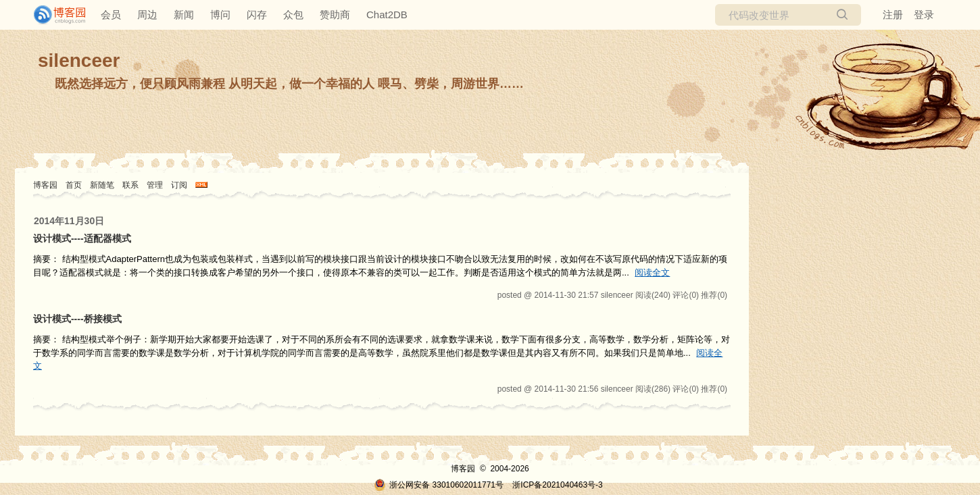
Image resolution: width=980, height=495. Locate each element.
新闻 (184, 15)
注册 (893, 15)
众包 (293, 15)
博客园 (45, 185)
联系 (130, 185)
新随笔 (102, 185)
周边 (147, 15)
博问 (220, 15)
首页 (74, 185)
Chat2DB (387, 15)
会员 (111, 15)
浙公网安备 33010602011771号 (439, 485)
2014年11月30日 (69, 221)
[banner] (54, 15)
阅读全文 (652, 272)
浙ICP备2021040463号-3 (557, 485)
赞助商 (335, 15)
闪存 (257, 15)
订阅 (179, 185)
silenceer (79, 60)
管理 (155, 185)
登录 (924, 15)
